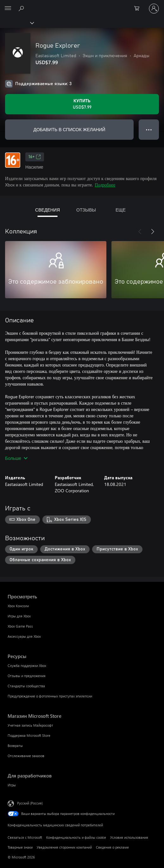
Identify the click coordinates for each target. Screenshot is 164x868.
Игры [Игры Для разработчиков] (12, 785)
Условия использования (129, 837)
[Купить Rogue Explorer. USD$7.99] (82, 104)
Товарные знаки (20, 847)
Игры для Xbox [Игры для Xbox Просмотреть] (19, 616)
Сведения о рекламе (112, 847)
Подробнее (105, 185)
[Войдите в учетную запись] (154, 9)
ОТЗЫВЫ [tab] (86, 210)
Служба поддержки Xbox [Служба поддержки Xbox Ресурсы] (27, 666)
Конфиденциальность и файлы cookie (76, 837)
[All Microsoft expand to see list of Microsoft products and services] (8, 9)
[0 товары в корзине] (139, 9)
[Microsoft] (82, 5)
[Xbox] (17, 23)
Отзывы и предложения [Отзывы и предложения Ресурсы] (27, 676)
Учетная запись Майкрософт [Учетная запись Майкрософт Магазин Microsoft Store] (30, 725)
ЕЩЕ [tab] (121, 210)
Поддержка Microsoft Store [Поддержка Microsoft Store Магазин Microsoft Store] (29, 735)
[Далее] (153, 232)
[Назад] (140, 232)
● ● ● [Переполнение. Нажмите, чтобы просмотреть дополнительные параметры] (149, 129)
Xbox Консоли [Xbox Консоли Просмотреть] (18, 606)
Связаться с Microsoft (25, 837)
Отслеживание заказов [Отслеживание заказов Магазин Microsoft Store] (26, 756)
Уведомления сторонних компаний (64, 847)
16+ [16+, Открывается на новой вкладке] (35, 157)
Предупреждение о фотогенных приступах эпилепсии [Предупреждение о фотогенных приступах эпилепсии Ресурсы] (50, 696)
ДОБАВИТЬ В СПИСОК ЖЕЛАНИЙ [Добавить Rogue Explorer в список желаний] (69, 129)
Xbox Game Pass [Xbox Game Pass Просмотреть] (20, 626)
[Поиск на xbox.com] (22, 8)
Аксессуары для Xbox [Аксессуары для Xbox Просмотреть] (24, 636)
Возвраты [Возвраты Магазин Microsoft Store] (15, 746)
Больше (16, 458)
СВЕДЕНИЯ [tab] (47, 210)
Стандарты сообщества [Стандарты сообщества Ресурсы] (26, 686)
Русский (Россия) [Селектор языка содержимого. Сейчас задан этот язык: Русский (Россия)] (30, 803)
